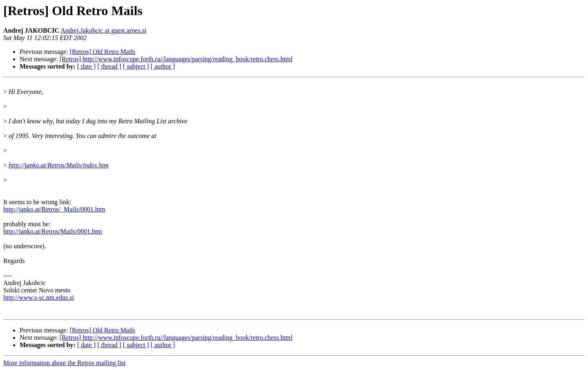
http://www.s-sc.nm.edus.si (39, 298)
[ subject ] (136, 66)
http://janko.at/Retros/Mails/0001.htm (53, 231)
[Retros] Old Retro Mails (102, 52)
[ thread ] (109, 66)
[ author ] (163, 66)
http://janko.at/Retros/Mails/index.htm (59, 165)
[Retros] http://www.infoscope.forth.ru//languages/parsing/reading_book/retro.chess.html (176, 59)
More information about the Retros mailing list (65, 363)
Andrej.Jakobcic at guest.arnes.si (103, 30)
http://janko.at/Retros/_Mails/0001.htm (54, 209)
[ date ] (86, 66)
